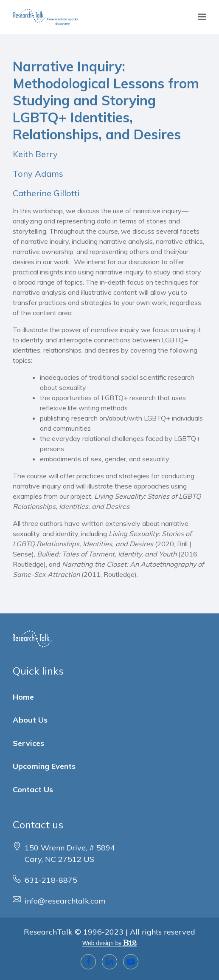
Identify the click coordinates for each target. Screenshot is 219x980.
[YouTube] (131, 962)
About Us (30, 720)
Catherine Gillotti (46, 193)
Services (28, 743)
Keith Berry (35, 154)
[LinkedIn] (109, 962)
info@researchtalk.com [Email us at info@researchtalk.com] (65, 901)
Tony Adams (38, 174)
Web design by (109, 943)
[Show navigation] (200, 17)
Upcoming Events (44, 766)
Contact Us (33, 789)
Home (23, 697)
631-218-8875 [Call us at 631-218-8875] (51, 880)
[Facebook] (88, 962)
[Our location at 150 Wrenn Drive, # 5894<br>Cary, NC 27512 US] (70, 853)
